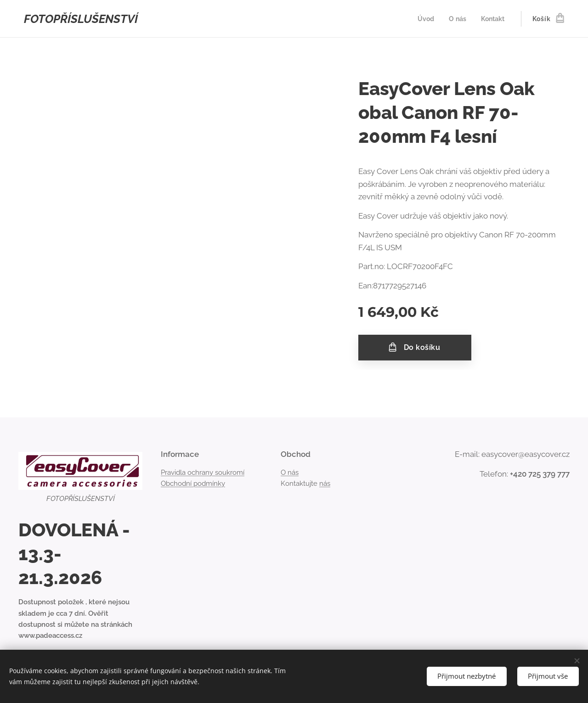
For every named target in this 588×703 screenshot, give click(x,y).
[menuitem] (424, 19)
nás (325, 484)
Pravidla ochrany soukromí (203, 472)
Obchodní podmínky (193, 484)
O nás (290, 472)
